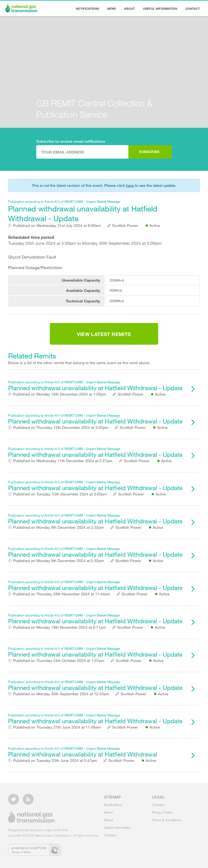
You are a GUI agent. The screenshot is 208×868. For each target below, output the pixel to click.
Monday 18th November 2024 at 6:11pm (59, 627)
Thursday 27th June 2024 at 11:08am (57, 727)
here (130, 185)
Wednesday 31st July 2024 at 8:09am (57, 226)
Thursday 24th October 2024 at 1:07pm (59, 661)
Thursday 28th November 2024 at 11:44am (62, 594)
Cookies (158, 805)
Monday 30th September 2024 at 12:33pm (61, 694)
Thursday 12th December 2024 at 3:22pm (61, 428)
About (129, 8)
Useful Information (160, 8)
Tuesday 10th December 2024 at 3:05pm (60, 494)
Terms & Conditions (167, 820)
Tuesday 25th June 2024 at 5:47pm (55, 761)
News (112, 8)
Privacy (16, 852)
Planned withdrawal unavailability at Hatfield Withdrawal (97, 752)
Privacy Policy (162, 812)
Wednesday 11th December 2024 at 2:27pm (63, 461)
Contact (193, 8)
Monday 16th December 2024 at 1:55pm (60, 394)
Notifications (87, 8)
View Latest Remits (104, 334)
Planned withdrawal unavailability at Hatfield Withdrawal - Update (97, 211)
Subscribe (149, 152)
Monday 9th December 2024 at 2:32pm (58, 527)
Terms (27, 852)
